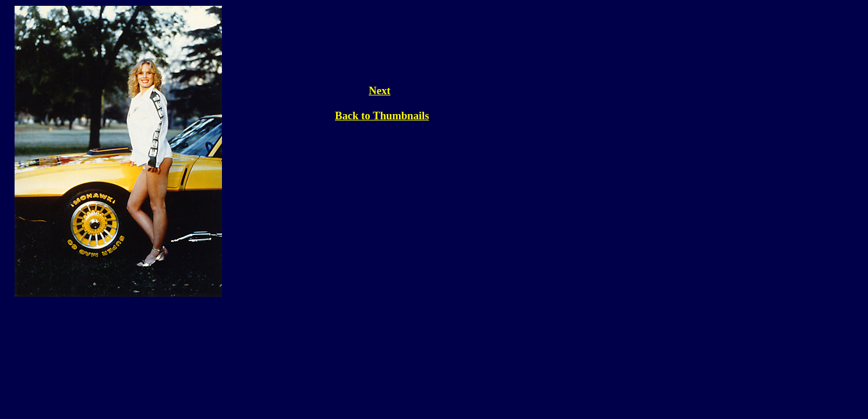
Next (380, 90)
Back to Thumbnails (382, 116)
